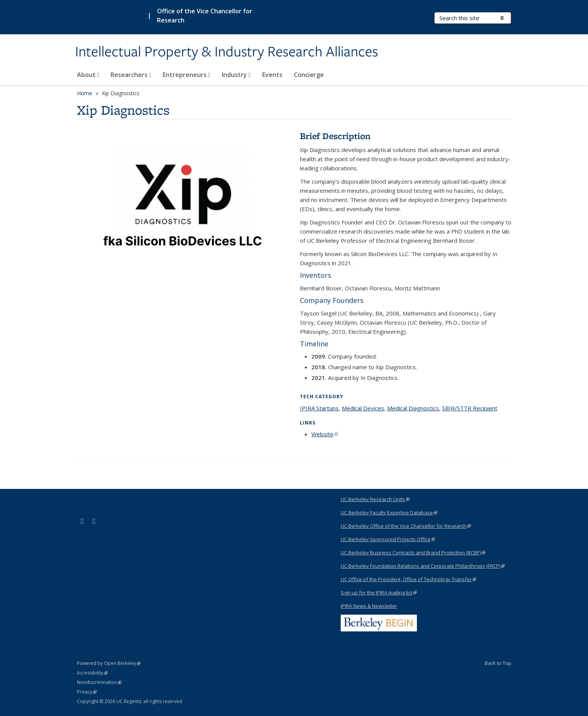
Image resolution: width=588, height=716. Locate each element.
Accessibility (92, 673)
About (88, 75)
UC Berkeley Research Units (375, 499)
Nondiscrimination (99, 682)
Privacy (87, 692)
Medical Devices (363, 408)
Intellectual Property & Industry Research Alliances (227, 52)
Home (85, 93)
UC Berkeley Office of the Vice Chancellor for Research (406, 526)
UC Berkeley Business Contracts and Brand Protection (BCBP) (413, 553)
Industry (236, 75)
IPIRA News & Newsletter (369, 606)
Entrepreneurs (187, 75)
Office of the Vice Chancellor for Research (205, 16)
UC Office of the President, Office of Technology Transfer (409, 579)
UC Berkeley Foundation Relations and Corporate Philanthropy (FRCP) (423, 566)
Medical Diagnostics (413, 408)
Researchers (131, 75)
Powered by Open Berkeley (109, 663)
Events (272, 75)
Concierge (309, 75)
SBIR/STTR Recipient (470, 408)
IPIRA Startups (319, 408)
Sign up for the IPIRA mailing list (379, 593)
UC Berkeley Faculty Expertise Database (389, 513)
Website (325, 434)
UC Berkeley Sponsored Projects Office (388, 539)
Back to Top (498, 663)
